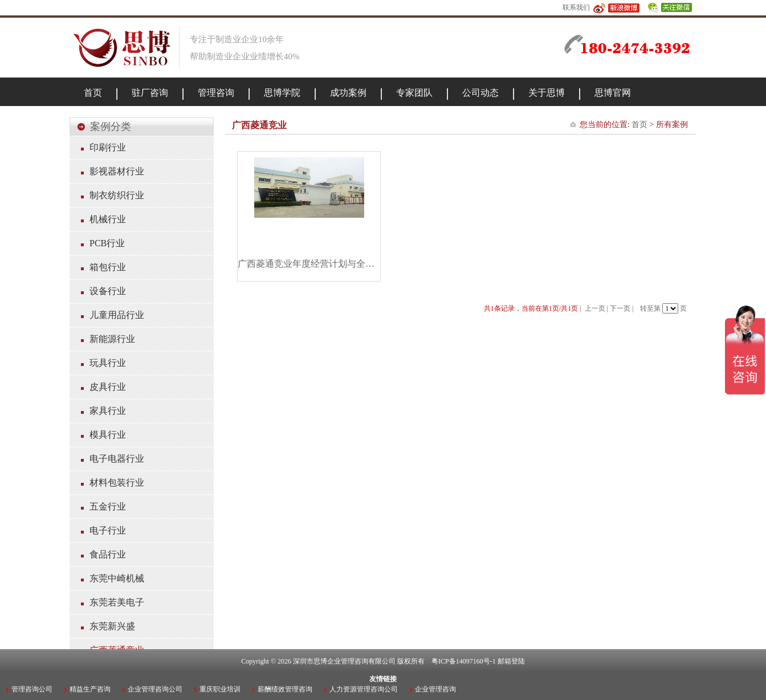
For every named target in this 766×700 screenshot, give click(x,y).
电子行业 (108, 530)
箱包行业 (108, 267)
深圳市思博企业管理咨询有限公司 (344, 661)
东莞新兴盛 (112, 626)
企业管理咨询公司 (155, 689)
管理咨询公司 (32, 689)
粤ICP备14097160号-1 (464, 661)
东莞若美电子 (117, 602)
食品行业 (108, 554)
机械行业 (108, 219)
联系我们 (576, 7)
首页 (639, 125)
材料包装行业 (117, 483)
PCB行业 (107, 243)
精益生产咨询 (90, 689)
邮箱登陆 (511, 661)
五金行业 (108, 506)
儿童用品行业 (117, 315)
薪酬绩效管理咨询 (285, 689)
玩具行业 (108, 363)
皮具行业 (108, 387)
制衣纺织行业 (117, 195)
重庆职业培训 (220, 689)
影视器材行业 (117, 171)
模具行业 (108, 435)
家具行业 (108, 411)
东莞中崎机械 (117, 578)
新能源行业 (112, 339)
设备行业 (108, 291)
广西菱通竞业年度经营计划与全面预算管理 (309, 264)
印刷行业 (108, 147)
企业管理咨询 (435, 689)
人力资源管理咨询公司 (364, 689)
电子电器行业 (117, 459)
